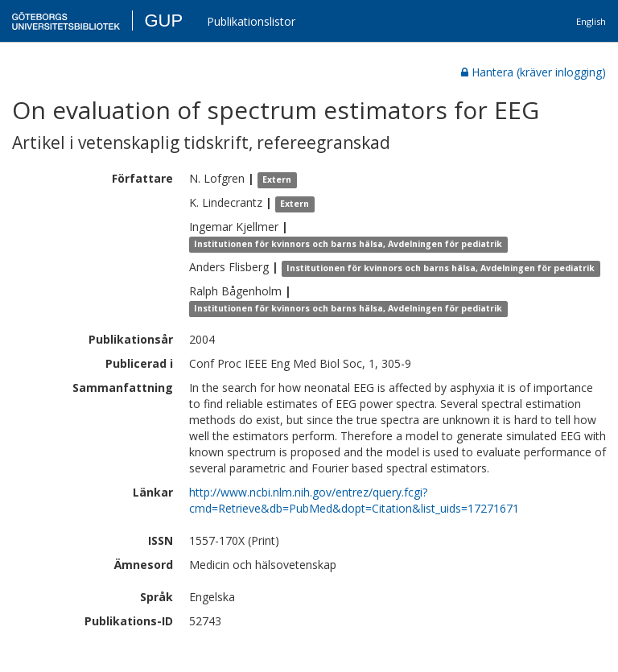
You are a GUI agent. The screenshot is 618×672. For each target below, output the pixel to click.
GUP (163, 21)
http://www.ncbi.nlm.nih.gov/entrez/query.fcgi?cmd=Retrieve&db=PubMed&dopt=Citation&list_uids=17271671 (354, 500)
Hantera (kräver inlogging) (534, 72)
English (591, 21)
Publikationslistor (251, 21)
